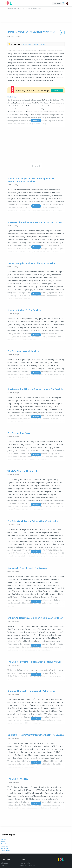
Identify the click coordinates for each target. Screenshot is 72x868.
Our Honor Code (25, 852)
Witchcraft (4, 823)
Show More (36, 104)
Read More (36, 189)
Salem (3, 825)
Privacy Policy (24, 854)
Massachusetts (5, 827)
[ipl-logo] (9, 4)
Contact (4, 849)
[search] (63, 3)
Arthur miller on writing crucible (34, 44)
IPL (3, 8)
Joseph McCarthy (6, 834)
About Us (5, 846)
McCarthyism (58, 80)
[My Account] (68, 3)
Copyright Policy (25, 846)
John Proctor (5, 830)
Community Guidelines (27, 849)
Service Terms (24, 857)
